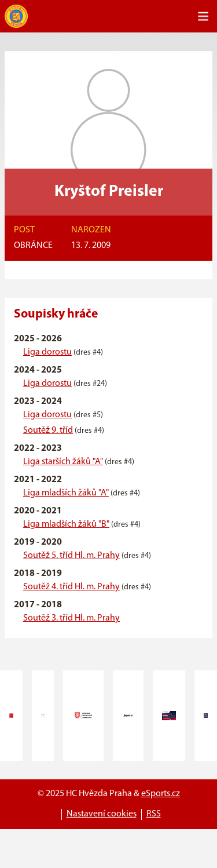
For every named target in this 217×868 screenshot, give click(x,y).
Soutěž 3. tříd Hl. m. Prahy (71, 618)
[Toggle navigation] (203, 16)
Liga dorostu (47, 352)
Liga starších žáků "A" (63, 462)
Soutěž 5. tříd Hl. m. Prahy (71, 556)
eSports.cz (161, 794)
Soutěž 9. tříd (48, 431)
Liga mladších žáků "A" (66, 493)
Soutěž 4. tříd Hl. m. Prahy (71, 587)
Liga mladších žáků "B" (66, 524)
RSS (154, 814)
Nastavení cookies (102, 814)
